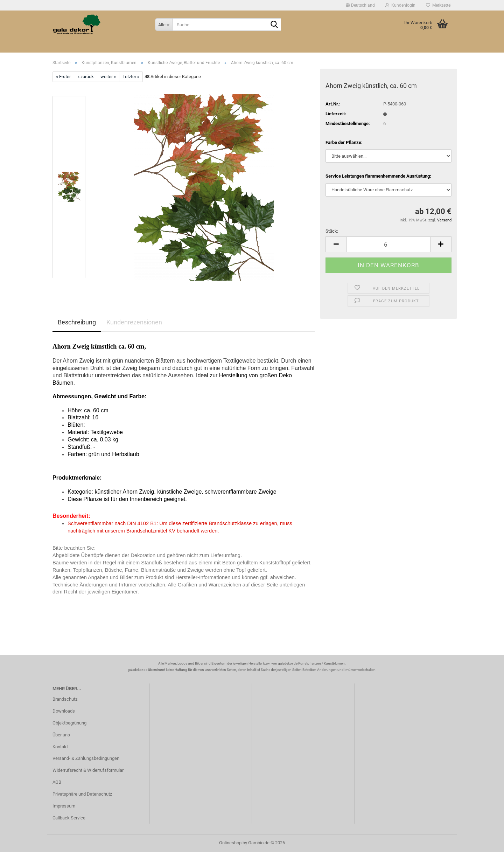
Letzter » (131, 77)
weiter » (108, 77)
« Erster (63, 77)
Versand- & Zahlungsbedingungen (86, 758)
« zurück (86, 77)
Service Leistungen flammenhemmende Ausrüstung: (378, 176)
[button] (360, 5)
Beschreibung (77, 322)
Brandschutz (65, 699)
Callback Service (69, 818)
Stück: (332, 231)
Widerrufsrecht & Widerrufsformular (88, 770)
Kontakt (60, 747)
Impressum (64, 806)
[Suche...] (164, 25)
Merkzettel (439, 5)
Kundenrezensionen (134, 322)
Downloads (64, 711)
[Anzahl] (388, 244)
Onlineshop (230, 843)
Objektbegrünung (69, 723)
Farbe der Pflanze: (344, 142)
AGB (57, 782)
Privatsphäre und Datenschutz (82, 794)
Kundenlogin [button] (400, 5)
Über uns (61, 735)
